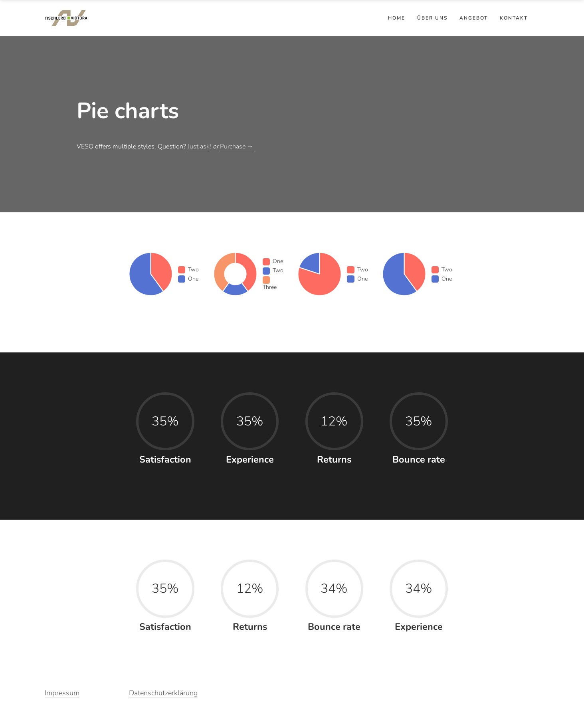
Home (397, 18)
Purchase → (237, 146)
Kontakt (514, 18)
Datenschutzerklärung (163, 693)
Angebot (474, 18)
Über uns (432, 18)
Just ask (199, 146)
